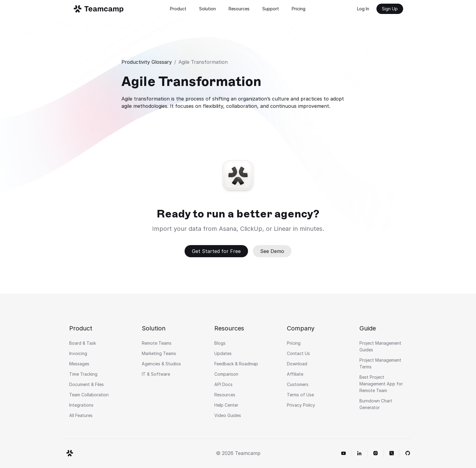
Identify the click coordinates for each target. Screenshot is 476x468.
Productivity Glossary (147, 62)
